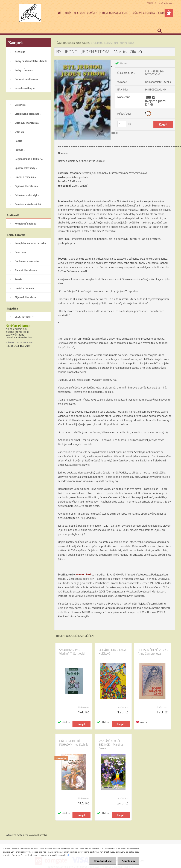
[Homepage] (59, 13)
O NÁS (68, 13)
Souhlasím (128, 861)
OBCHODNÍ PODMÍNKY (85, 13)
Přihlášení (151, 3)
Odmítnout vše (103, 861)
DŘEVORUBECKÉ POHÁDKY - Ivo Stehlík (73, 743)
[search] (159, 31)
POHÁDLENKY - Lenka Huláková (113, 652)
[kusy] (122, 124)
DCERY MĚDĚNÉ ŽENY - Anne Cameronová (153, 652)
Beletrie (67, 43)
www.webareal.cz (38, 835)
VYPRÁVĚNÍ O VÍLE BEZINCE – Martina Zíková (111, 745)
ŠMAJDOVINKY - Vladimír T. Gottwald (72, 652)
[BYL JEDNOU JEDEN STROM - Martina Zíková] (82, 61)
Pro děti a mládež (81, 43)
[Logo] (30, 13)
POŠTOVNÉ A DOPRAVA (143, 13)
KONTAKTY (163, 13)
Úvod (59, 43)
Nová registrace (165, 3)
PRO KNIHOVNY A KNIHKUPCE (114, 13)
